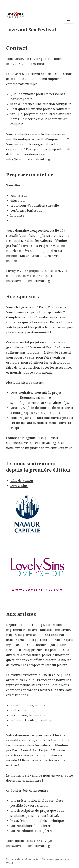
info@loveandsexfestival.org (28, 159)
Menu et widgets (69, 24)
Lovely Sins (19, 485)
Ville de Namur (22, 480)
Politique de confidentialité (22, 859)
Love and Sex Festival (31, 29)
